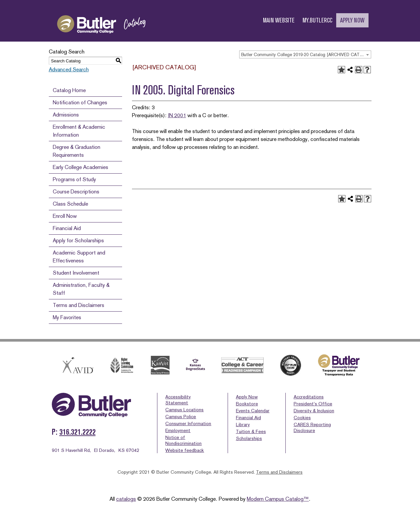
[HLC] (122, 365)
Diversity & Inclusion (314, 411)
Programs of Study (74, 179)
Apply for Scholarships (78, 240)
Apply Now (247, 397)
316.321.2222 (78, 432)
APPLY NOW (352, 20)
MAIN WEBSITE (279, 20)
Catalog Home (69, 90)
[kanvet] (160, 365)
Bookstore (247, 404)
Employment (178, 430)
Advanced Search (69, 69)
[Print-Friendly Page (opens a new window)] (359, 70)
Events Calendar (253, 411)
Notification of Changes (80, 102)
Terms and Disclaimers (79, 305)
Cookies (302, 418)
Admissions (66, 115)
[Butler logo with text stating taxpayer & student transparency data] (339, 365)
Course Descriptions (76, 192)
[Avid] (77, 365)
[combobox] (305, 54)
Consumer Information (188, 423)
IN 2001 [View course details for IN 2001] (177, 115)
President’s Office (313, 404)
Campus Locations (184, 410)
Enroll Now (65, 216)
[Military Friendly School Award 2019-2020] (291, 365)
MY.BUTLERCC (317, 20)
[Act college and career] (242, 365)
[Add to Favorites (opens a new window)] (341, 70)
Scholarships (249, 438)
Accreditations (309, 397)
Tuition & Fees (251, 431)
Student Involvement (76, 273)
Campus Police (181, 417)
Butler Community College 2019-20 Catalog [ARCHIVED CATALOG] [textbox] (306, 55)
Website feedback (185, 450)
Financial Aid (67, 228)
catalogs (126, 499)
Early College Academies (81, 167)
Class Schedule (70, 204)
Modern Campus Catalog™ (278, 499)
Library (243, 424)
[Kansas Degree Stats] (195, 365)
